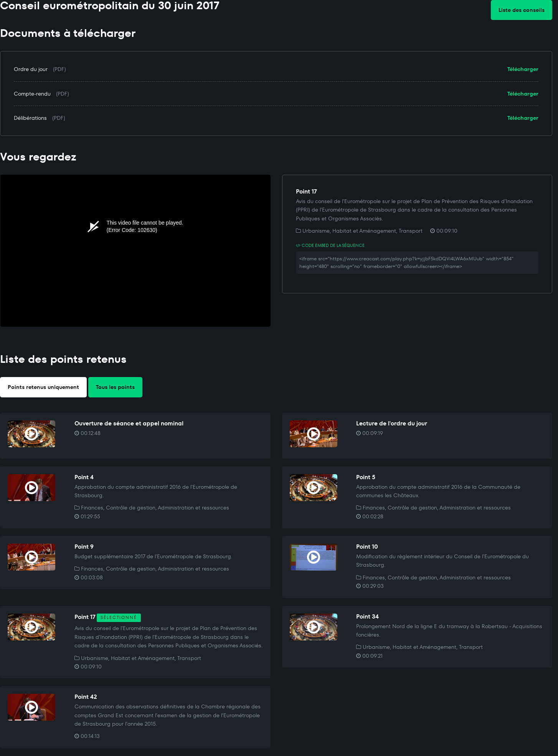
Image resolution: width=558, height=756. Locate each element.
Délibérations (30, 118)
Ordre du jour (31, 69)
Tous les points (115, 387)
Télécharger (523, 69)
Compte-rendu (32, 94)
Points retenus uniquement (43, 387)
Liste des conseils (522, 10)
